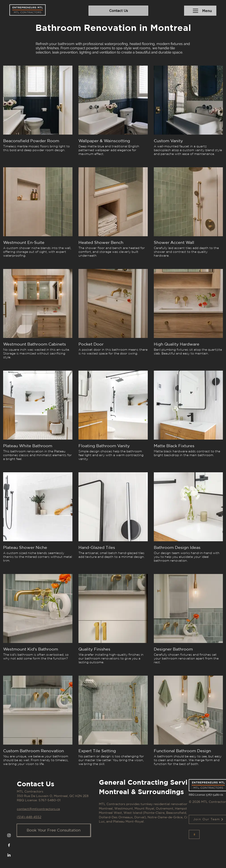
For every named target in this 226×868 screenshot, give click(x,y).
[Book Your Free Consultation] (54, 830)
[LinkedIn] (9, 855)
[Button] (194, 834)
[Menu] (200, 11)
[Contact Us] (118, 11)
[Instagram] (9, 835)
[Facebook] (9, 845)
